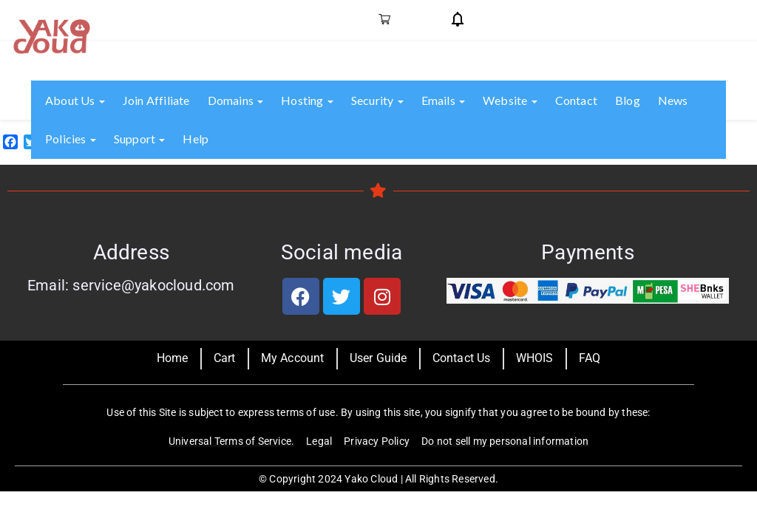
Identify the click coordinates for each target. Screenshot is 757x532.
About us (75, 100)
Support (140, 139)
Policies (71, 139)
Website (510, 100)
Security (377, 100)
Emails (443, 100)
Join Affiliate (156, 100)
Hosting (307, 100)
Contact (576, 100)
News (673, 100)
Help (196, 139)
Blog (628, 100)
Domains (236, 100)
